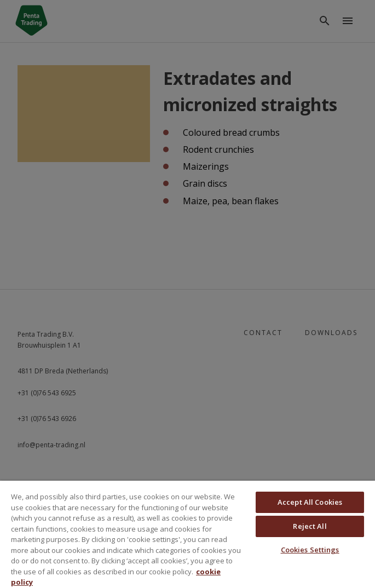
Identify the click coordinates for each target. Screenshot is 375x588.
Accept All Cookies (310, 502)
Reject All (310, 526)
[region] (187, 534)
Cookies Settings (310, 550)
